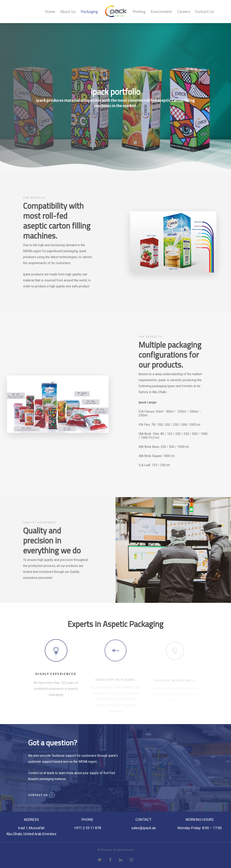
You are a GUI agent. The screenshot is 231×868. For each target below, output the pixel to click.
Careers (184, 11)
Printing (139, 11)
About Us (68, 11)
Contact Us (205, 11)
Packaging (89, 11)
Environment (161, 11)
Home (50, 11)
